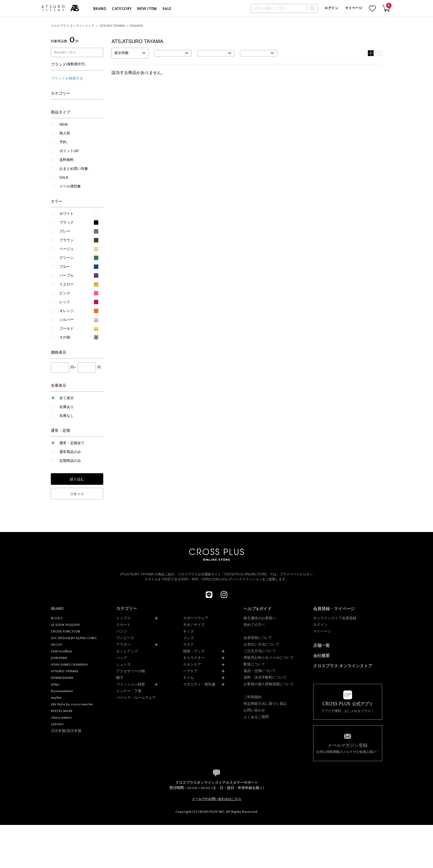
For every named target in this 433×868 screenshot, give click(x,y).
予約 (63, 142)
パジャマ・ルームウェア (136, 698)
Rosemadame (62, 691)
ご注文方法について (260, 651)
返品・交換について (260, 671)
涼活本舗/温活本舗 (66, 731)
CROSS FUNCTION (65, 631)
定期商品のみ (70, 461)
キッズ (188, 631)
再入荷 (65, 133)
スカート (123, 625)
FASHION (136, 26)
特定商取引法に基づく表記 (265, 704)
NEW (64, 124)
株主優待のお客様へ (260, 618)
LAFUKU (57, 724)
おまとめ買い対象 (74, 169)
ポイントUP (69, 151)
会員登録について (258, 638)
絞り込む (77, 479)
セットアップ (127, 651)
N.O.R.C (57, 618)
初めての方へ (254, 625)
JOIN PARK (59, 658)
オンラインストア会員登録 (335, 618)
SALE (167, 9)
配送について (254, 664)
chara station (61, 718)
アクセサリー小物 (131, 671)
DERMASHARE (62, 678)
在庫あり (67, 407)
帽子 (120, 678)
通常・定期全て (72, 443)
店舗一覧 (321, 645)
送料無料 (67, 160)
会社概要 (321, 656)
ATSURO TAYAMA (112, 26)
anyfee (56, 698)
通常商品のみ (70, 452)
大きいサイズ (194, 625)
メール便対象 (70, 186)
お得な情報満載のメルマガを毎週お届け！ (348, 748)
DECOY (56, 645)
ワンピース (125, 638)
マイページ (353, 8)
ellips (55, 684)
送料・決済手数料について (265, 677)
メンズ (188, 638)
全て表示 (67, 398)
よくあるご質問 (256, 717)
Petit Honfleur (62, 651)
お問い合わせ (254, 710)
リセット (77, 494)
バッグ (122, 658)
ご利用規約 (253, 697)
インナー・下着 (129, 691)
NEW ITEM (147, 9)
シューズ (123, 664)
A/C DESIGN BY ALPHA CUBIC (74, 638)
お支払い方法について (262, 644)
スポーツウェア (196, 618)
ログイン (331, 8)
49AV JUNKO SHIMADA (69, 665)
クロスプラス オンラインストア (72, 26)
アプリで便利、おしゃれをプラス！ (348, 707)
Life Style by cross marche (72, 704)
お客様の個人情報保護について (269, 684)
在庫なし (67, 416)
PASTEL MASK (62, 711)
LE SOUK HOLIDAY (65, 625)
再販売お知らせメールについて (269, 657)
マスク (188, 645)
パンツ (122, 631)
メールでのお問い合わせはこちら (216, 799)
